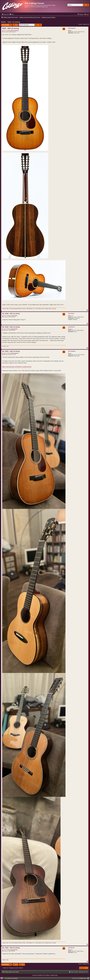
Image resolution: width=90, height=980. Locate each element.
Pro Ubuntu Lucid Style (11, 978)
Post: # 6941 (6, 353)
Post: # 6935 (6, 316)
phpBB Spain (83, 978)
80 (72, 329)
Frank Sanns (71, 313)
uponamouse (71, 327)
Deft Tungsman (72, 28)
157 (72, 316)
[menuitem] (12, 14)
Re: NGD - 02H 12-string (11, 313)
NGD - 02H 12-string (11, 22)
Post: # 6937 (6, 329)
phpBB (40, 975)
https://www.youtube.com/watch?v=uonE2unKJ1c (17, 367)
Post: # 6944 (6, 950)
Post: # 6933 (6, 31)
